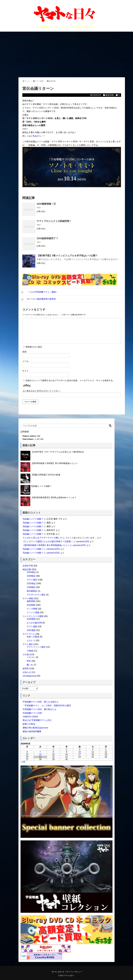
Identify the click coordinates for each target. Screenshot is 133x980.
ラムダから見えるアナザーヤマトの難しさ (42, 538)
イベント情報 (33, 612)
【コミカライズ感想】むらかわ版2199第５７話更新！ (48, 541)
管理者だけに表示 (32, 347)
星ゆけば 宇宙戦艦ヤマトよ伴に (37, 720)
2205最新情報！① (46, 204)
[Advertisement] (66, 54)
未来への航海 (33, 637)
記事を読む (41, 211)
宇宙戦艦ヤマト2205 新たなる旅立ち (41, 702)
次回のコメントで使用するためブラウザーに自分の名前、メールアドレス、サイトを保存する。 (70, 380)
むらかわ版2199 (34, 623)
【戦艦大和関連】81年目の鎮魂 (46, 475)
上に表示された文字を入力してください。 (42, 391)
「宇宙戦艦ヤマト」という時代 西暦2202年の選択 (47, 706)
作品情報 (31, 605)
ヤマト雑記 (28, 644)
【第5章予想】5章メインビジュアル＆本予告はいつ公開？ (67, 256)
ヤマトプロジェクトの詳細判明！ (54, 221)
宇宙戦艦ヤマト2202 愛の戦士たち (39, 709)
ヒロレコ (31, 640)
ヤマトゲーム (29, 634)
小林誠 (30, 651)
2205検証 (31, 572)
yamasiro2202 (83, 541)
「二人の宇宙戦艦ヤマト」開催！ (39, 292)
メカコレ (31, 657)
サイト (25, 371)
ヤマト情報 (28, 598)
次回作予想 (28, 566)
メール (25, 361)
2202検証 (31, 583)
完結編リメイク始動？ (41, 486)
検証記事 (27, 569)
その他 (26, 654)
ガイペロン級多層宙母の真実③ (38, 299)
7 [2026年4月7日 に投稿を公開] (40, 752)
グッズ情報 (32, 609)
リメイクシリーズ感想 (33, 616)
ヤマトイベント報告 (36, 647)
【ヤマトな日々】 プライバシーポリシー (66, 972)
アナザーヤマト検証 (36, 595)
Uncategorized (29, 676)
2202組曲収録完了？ (47, 238)
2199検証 (31, 587)
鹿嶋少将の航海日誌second (35, 728)
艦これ (30, 665)
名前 (24, 352)
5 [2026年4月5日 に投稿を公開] (106, 749)
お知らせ (27, 672)
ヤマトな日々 (69, 976)
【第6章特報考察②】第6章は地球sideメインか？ (54, 498)
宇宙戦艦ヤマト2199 (32, 713)
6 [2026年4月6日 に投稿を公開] (27, 752)
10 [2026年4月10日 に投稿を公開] (80, 752)
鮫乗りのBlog (29, 724)
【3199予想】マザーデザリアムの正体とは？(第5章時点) (57, 452)
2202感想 (31, 630)
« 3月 (23, 762)
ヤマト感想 (32, 626)
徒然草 (26, 668)
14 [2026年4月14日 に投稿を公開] (40, 754)
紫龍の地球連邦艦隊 (32, 731)
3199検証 (31, 576)
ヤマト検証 (32, 580)
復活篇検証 (32, 591)
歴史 (29, 661)
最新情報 (110, 95)
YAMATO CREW (30, 717)
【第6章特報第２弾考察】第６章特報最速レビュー (54, 463)
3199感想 (31, 619)
